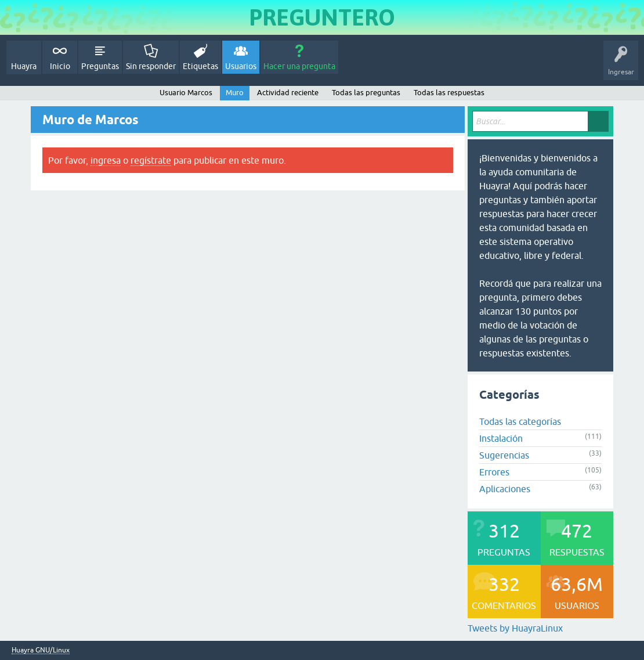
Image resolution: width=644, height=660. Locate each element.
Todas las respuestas (449, 93)
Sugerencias (504, 455)
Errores (494, 472)
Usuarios (241, 66)
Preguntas (100, 66)
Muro (235, 93)
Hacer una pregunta (299, 66)
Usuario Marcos (186, 93)
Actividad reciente (288, 93)
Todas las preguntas (366, 93)
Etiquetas (200, 66)
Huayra (24, 66)
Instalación (501, 438)
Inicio (60, 66)
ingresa (106, 160)
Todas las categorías (520, 421)
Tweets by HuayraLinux (515, 628)
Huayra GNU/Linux (41, 650)
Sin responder (151, 66)
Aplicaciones (505, 489)
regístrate (151, 160)
